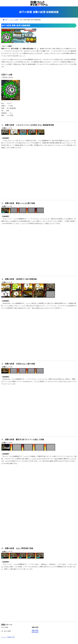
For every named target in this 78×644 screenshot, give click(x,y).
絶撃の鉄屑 (35, 632)
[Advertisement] (39, 529)
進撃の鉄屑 (35, 630)
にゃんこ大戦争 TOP (8, 637)
